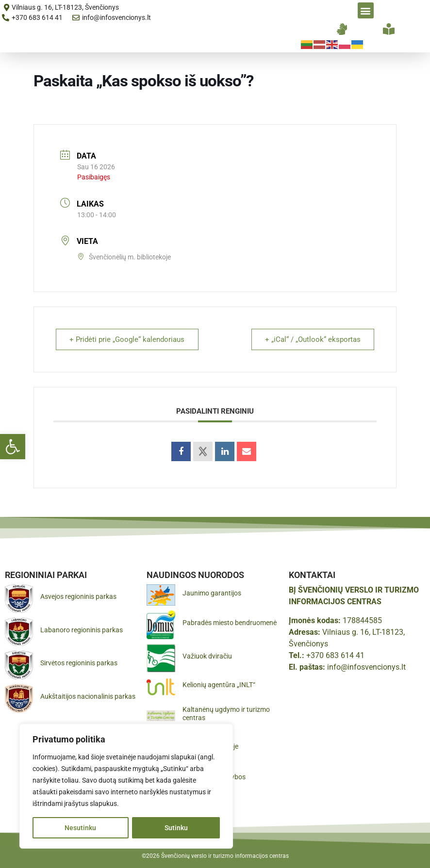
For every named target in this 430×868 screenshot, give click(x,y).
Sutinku (176, 828)
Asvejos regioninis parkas (78, 596)
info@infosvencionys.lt (366, 667)
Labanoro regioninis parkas (82, 630)
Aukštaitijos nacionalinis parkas (88, 696)
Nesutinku (80, 828)
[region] (126, 786)
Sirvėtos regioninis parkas (79, 663)
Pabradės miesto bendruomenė (230, 623)
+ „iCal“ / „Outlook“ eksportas (312, 339)
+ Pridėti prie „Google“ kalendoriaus (127, 339)
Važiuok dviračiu (207, 656)
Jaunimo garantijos (212, 593)
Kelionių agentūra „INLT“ (219, 685)
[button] (13, 447)
